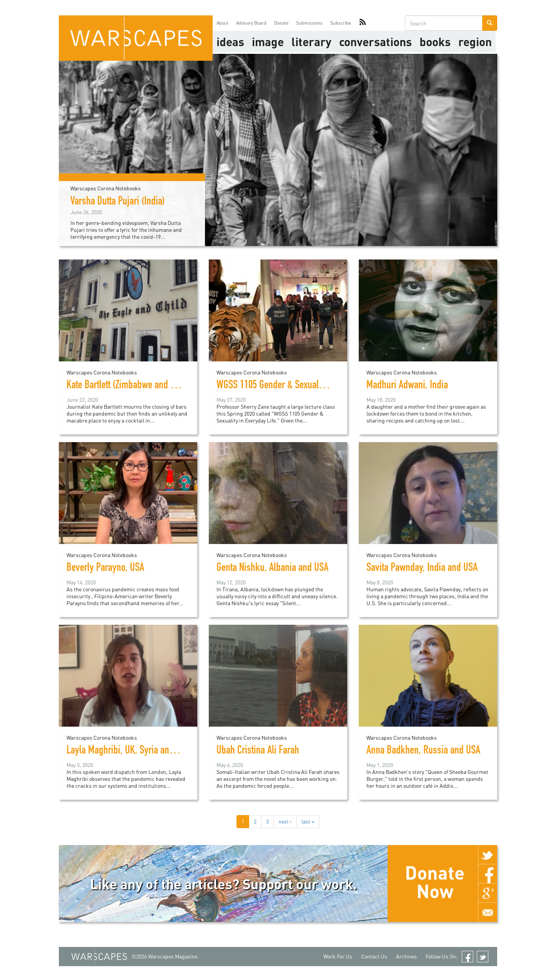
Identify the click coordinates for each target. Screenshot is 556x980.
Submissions (309, 23)
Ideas (230, 42)
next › (285, 821)
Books (435, 42)
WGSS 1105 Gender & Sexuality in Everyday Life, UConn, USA (326, 386)
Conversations (375, 42)
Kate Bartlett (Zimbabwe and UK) (125, 386)
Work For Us (338, 956)
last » (308, 821)
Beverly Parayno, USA (105, 569)
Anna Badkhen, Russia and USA (423, 751)
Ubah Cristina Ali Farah (258, 751)
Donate (281, 23)
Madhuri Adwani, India (407, 386)
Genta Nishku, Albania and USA (272, 569)
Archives (406, 956)
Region (475, 42)
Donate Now (435, 882)
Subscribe (341, 23)
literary (311, 42)
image (268, 42)
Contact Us (374, 956)
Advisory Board (251, 23)
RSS (363, 23)
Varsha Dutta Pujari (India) (118, 202)
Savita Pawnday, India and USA (422, 569)
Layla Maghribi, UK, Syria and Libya (131, 751)
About (222, 23)
